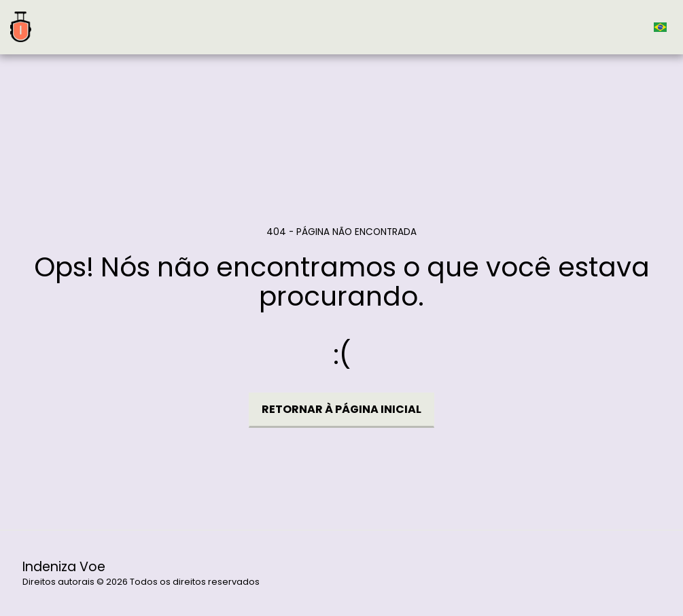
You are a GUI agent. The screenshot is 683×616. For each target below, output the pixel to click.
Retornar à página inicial (341, 409)
